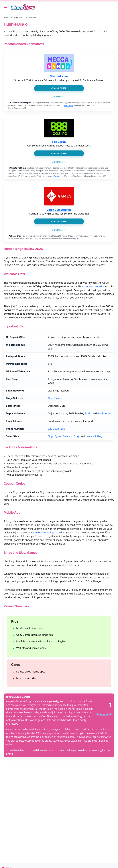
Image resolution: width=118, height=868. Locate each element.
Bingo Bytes (54, 436)
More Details (59, 97)
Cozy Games (55, 398)
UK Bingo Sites (17, 18)
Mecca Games (59, 76)
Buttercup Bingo (72, 436)
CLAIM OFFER (59, 88)
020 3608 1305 (56, 429)
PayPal (88, 413)
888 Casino (59, 142)
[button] (6, 8)
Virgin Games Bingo (59, 210)
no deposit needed (92, 286)
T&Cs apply (68, 105)
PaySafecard (104, 413)
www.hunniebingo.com (48, 532)
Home (6, 18)
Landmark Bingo (94, 436)
